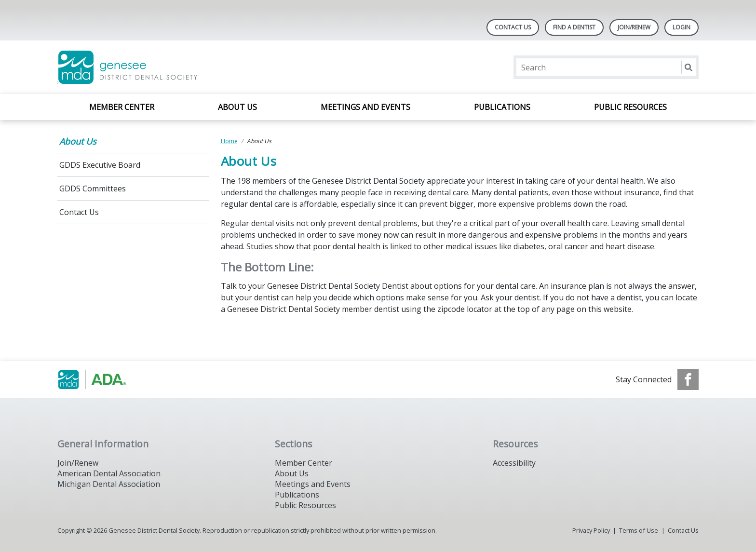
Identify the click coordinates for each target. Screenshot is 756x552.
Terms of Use (639, 530)
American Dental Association (109, 473)
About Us (237, 107)
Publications (502, 107)
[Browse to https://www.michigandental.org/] (106, 379)
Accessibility (514, 463)
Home (229, 141)
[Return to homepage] (182, 67)
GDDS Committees (93, 188)
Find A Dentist (574, 27)
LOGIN (682, 27)
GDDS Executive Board (100, 165)
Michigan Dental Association (109, 484)
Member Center (122, 107)
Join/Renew (634, 27)
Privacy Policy (591, 530)
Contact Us (513, 27)
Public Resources (630, 107)
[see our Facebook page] (688, 379)
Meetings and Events (365, 107)
